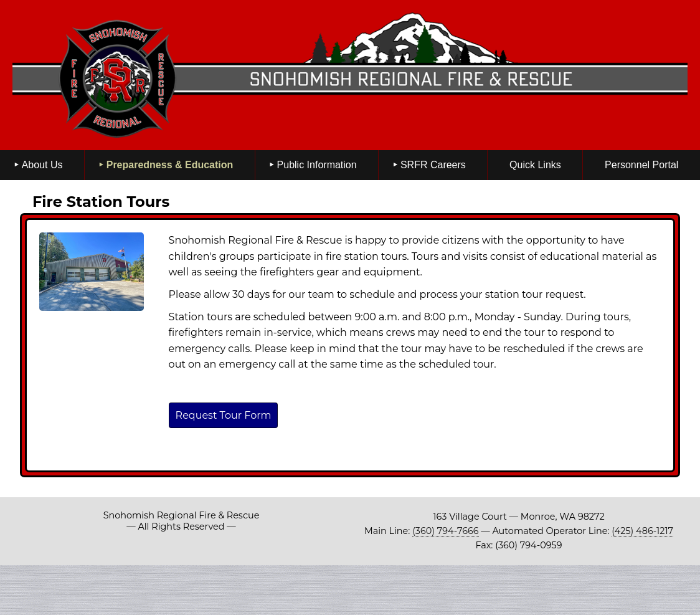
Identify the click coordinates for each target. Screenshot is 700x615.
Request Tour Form (224, 415)
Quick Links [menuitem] (535, 165)
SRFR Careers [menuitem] (433, 165)
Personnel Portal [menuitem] (641, 165)
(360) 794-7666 (445, 531)
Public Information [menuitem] (317, 165)
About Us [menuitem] (42, 165)
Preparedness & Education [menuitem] (170, 165)
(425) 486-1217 (642, 531)
